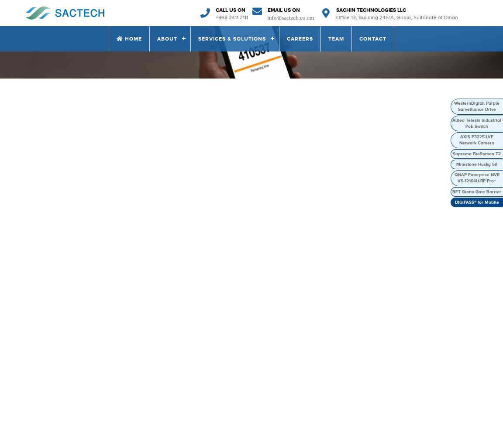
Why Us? (239, 394)
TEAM (336, 39)
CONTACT (373, 39)
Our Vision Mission (251, 359)
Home (129, 39)
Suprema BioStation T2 (477, 154)
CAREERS (300, 39)
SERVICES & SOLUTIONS (232, 39)
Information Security (324, 390)
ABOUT (167, 39)
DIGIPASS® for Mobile (477, 202)
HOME (166, 359)
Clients (237, 370)
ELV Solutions (316, 359)
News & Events (246, 383)
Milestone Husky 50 (477, 164)
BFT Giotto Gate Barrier (477, 192)
